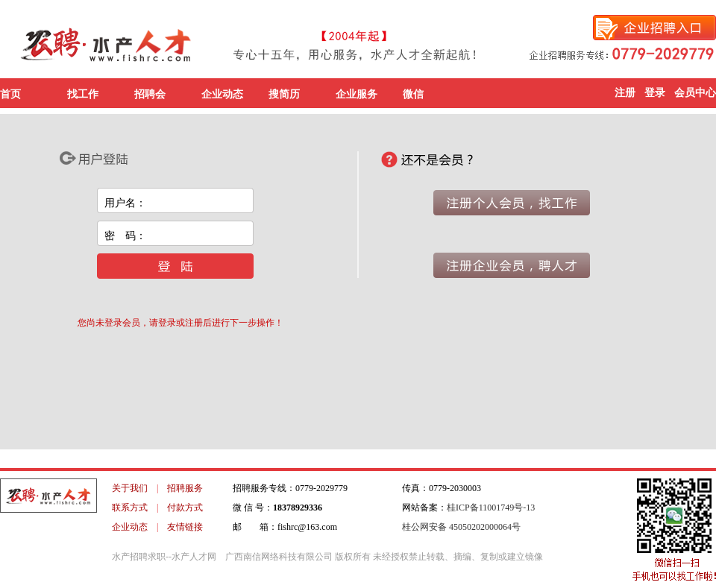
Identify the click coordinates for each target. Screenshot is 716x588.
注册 (625, 93)
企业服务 (357, 94)
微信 (413, 94)
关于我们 (130, 488)
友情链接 (185, 527)
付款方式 (185, 508)
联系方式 (130, 508)
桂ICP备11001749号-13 (491, 508)
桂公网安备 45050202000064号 (461, 527)
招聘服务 (185, 488)
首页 (10, 94)
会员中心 (695, 93)
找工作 (83, 94)
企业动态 (222, 94)
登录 (655, 93)
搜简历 (284, 94)
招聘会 (150, 94)
